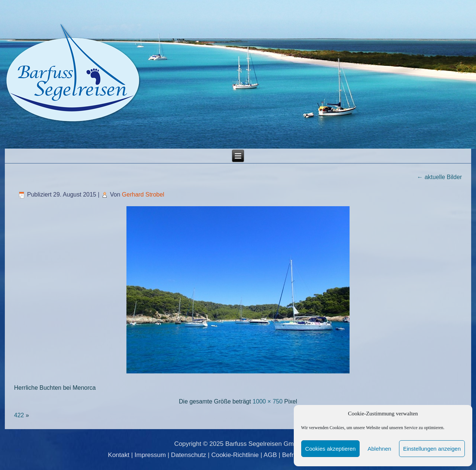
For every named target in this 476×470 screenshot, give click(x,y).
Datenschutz (189, 455)
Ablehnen (379, 449)
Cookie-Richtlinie (235, 455)
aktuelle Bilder (439, 177)
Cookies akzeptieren (331, 449)
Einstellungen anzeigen (432, 449)
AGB (270, 455)
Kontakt (119, 455)
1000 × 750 (268, 401)
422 (19, 415)
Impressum (150, 455)
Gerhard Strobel (143, 195)
